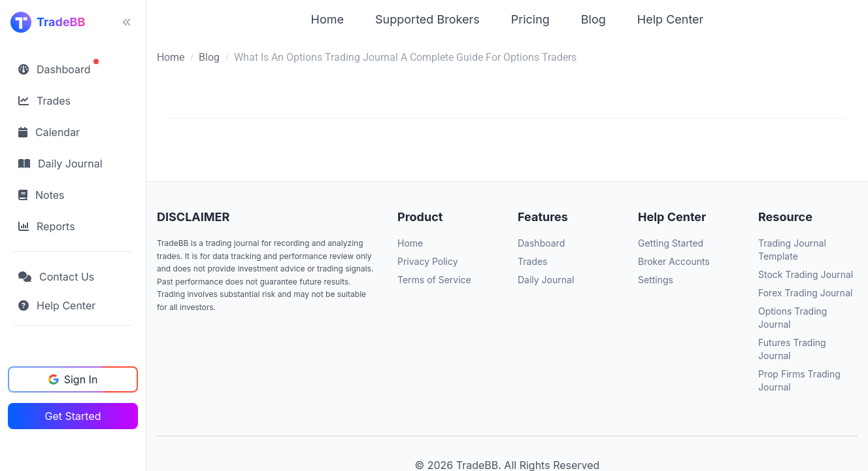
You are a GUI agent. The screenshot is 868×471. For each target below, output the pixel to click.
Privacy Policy (428, 261)
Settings (656, 280)
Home (327, 19)
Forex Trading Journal (805, 293)
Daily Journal (546, 280)
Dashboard (541, 243)
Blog (593, 19)
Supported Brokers (427, 19)
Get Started (73, 416)
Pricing (530, 19)
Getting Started (671, 243)
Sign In (73, 379)
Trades (533, 261)
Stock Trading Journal (806, 274)
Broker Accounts (674, 261)
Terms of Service (434, 280)
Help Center (671, 19)
